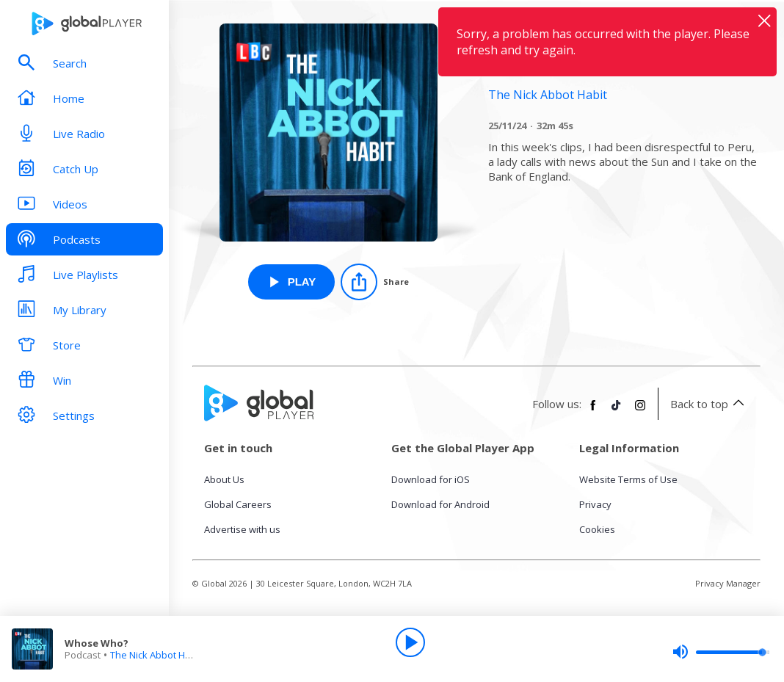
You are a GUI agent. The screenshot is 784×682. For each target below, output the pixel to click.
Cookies (597, 529)
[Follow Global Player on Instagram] (640, 411)
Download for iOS (431, 479)
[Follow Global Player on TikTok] (617, 411)
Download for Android (440, 504)
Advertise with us (242, 529)
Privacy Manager (728, 583)
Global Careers (238, 504)
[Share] (375, 282)
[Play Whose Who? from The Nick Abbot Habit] (292, 282)
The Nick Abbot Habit (156, 655)
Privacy (595, 504)
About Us (224, 479)
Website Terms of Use (628, 479)
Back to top (709, 404)
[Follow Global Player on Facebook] (593, 411)
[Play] (410, 642)
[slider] (721, 652)
